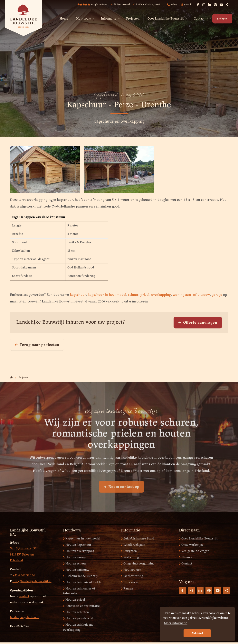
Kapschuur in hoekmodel (82, 539)
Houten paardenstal (78, 619)
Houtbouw (84, 19)
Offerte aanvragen (198, 323)
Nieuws (185, 557)
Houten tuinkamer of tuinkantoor (79, 591)
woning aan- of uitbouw (191, 295)
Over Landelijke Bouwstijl (166, 19)
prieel (145, 295)
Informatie (109, 19)
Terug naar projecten (37, 345)
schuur (133, 295)
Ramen (127, 589)
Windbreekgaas (133, 545)
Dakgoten (129, 551)
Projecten (133, 19)
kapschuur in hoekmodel (107, 295)
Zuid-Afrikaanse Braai (138, 539)
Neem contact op (121, 496)
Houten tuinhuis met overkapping (79, 627)
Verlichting (130, 557)
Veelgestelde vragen (194, 551)
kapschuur (78, 295)
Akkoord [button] (197, 633)
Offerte (222, 19)
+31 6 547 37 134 (24, 576)
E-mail (186, 5)
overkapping (161, 295)
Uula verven (131, 582)
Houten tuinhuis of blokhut (83, 582)
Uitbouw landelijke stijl (81, 576)
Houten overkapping (79, 551)
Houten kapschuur (77, 545)
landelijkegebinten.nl (25, 617)
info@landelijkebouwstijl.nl (32, 581)
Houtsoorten (131, 570)
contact (24, 596)
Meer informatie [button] (176, 623)
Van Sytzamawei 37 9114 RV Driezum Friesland (23, 555)
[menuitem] (64, 19)
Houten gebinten (76, 612)
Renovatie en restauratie (81, 606)
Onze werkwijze (191, 545)
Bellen (172, 5)
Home (64, 19)
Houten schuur (75, 564)
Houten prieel (74, 600)
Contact (199, 19)
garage (217, 295)
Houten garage (75, 557)
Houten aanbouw (76, 570)
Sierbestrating (132, 576)
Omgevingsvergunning (138, 564)
